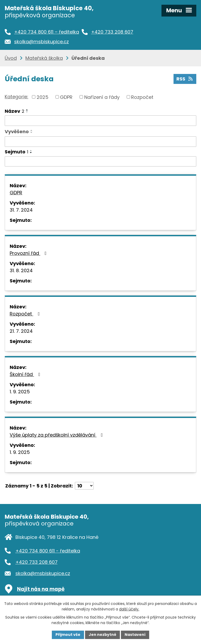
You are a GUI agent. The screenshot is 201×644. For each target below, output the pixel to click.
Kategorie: (16, 97)
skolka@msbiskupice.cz (43, 573)
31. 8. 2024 (21, 270)
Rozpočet (142, 97)
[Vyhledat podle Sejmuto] (100, 162)
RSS (185, 79)
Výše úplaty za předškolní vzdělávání (57, 435)
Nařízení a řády (102, 97)
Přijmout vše (68, 635)
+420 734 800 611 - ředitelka (48, 551)
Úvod (11, 58)
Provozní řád (29, 253)
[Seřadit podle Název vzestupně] (27, 110)
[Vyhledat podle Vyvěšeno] (100, 142)
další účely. (129, 609)
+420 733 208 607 (37, 562)
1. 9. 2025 (20, 392)
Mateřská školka (44, 58)
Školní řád (26, 374)
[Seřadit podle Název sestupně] (27, 112)
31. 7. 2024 (21, 210)
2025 (43, 97)
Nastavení (135, 635)
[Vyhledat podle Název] (100, 121)
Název (15, 111)
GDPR (66, 97)
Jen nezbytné (102, 635)
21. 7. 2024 (21, 331)
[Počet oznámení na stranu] (84, 486)
